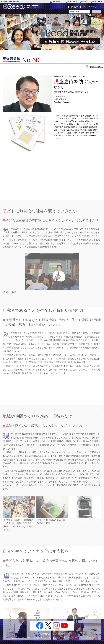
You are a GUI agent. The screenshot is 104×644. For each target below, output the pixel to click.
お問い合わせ (73, 2)
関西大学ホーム (58, 2)
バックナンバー (91, 7)
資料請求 (85, 2)
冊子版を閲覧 (96, 67)
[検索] (79, 12)
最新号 (75, 7)
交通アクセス (97, 2)
